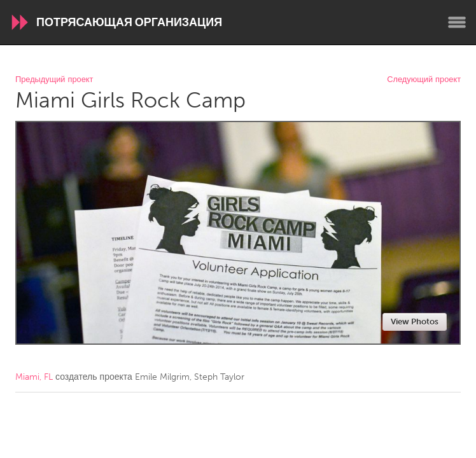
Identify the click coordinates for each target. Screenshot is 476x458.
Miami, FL (34, 377)
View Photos (415, 322)
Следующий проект (424, 80)
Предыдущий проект (54, 80)
